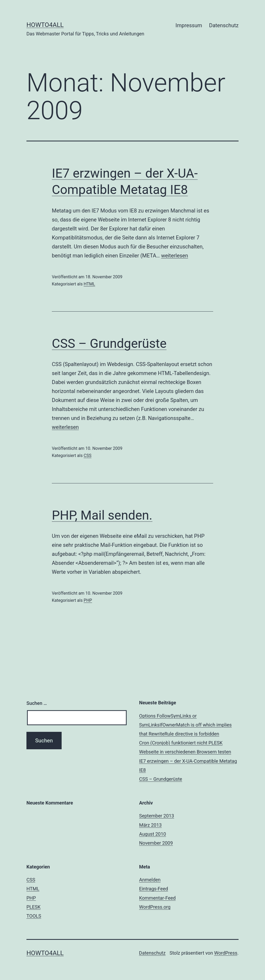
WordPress (226, 953)
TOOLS (34, 916)
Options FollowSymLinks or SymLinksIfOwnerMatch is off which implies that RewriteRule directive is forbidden (185, 725)
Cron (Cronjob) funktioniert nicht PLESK (181, 743)
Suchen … (37, 703)
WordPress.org (155, 907)
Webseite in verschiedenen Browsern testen (185, 752)
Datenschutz (224, 25)
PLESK (33, 907)
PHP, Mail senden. (102, 515)
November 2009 (156, 843)
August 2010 (153, 834)
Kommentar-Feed (157, 898)
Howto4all (45, 25)
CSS (87, 456)
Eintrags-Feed (154, 889)
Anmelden (150, 880)
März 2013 (150, 825)
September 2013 (157, 816)
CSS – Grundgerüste (109, 343)
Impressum (189, 25)
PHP (88, 600)
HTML (89, 284)
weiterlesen (175, 256)
